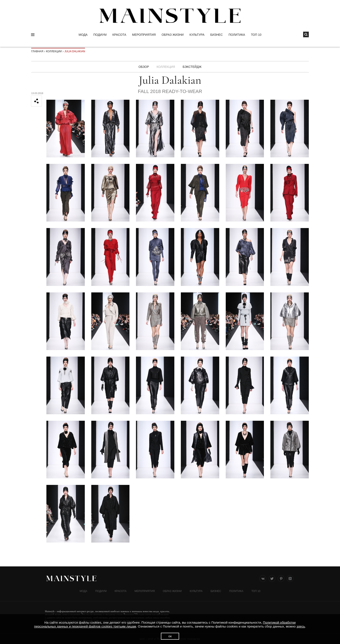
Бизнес (217, 35)
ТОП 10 (256, 35)
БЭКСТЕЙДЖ (192, 67)
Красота (119, 35)
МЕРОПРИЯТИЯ (144, 35)
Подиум (100, 35)
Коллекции (54, 51)
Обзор (144, 67)
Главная (37, 51)
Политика (237, 35)
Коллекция (166, 67)
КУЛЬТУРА (197, 35)
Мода (83, 35)
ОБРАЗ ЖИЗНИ (173, 35)
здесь (301, 626)
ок (170, 636)
